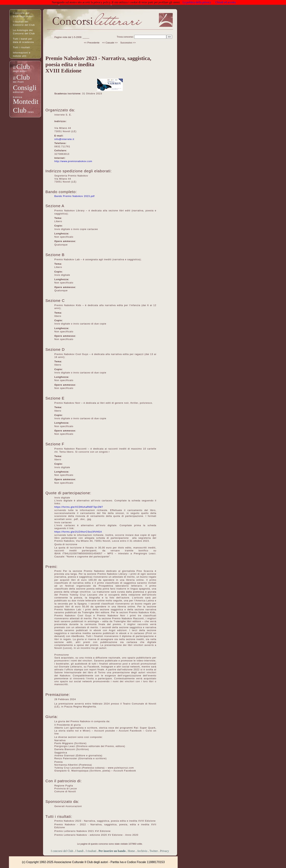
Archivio (142, 851)
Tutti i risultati (21, 47)
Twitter (154, 851)
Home (131, 851)
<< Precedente (92, 43)
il (14, 67)
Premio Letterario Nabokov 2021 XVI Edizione (82, 831)
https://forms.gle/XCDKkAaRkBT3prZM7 (79, 507)
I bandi (79, 851)
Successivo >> (128, 43)
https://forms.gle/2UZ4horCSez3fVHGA (78, 532)
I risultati (91, 851)
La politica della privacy (197, 2)
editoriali (18, 92)
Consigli (25, 88)
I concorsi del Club (62, 851)
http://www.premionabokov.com (73, 161)
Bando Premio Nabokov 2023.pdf (75, 196)
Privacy (164, 851)
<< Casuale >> (110, 43)
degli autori (20, 71)
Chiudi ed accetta (226, 2)
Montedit (26, 101)
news (31, 112)
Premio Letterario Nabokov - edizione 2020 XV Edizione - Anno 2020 (96, 835)
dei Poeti (18, 82)
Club (23, 67)
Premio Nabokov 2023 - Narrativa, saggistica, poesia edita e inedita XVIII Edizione (105, 821)
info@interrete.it (64, 139)
